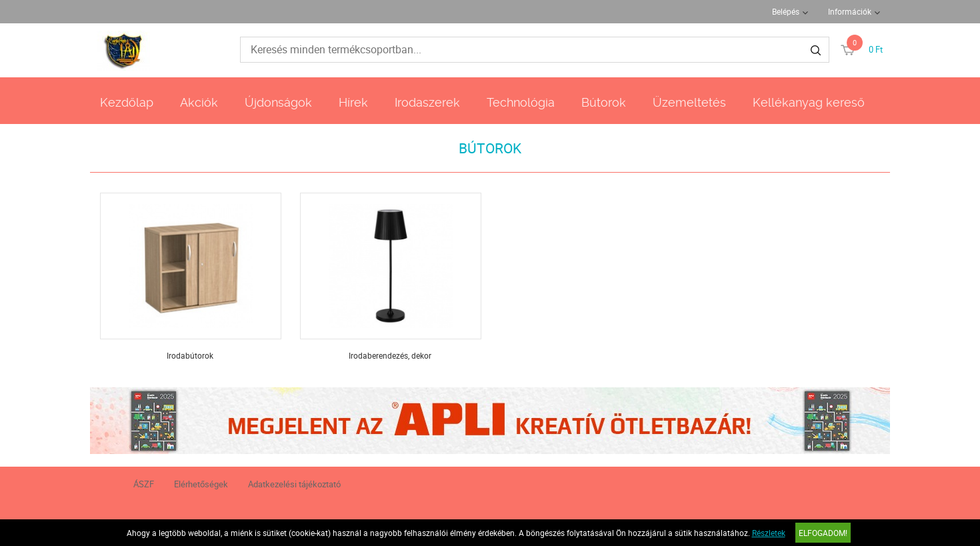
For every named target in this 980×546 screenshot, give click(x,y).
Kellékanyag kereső (809, 102)
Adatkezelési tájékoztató (294, 484)
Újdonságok (278, 102)
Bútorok (604, 102)
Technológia (521, 102)
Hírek (353, 102)
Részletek (769, 533)
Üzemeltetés (689, 102)
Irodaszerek (427, 102)
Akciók (199, 102)
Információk (850, 11)
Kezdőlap (127, 102)
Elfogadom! (823, 533)
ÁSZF (144, 484)
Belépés (786, 11)
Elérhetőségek (201, 484)
